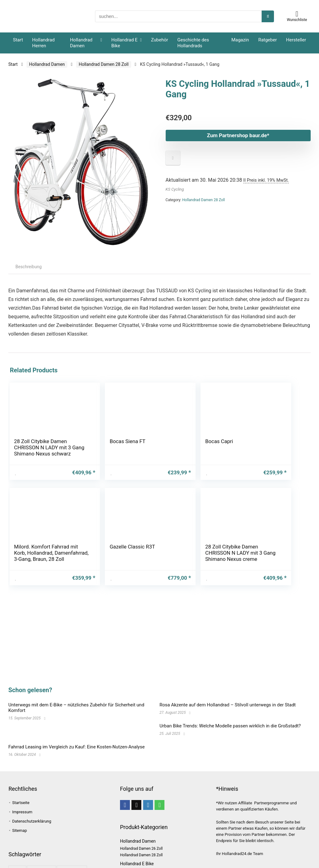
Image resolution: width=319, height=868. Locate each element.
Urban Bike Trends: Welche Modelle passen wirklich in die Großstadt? (230, 726)
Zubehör (159, 40)
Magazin (240, 40)
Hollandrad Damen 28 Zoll (104, 64)
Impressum (22, 812)
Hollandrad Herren (43, 43)
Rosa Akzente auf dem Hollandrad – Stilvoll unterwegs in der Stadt (228, 705)
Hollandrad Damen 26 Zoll (141, 849)
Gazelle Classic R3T (230, 444)
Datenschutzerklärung (32, 821)
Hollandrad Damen (81, 43)
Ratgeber (267, 40)
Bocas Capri (129, 441)
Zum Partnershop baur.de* (224, 135)
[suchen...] (268, 16)
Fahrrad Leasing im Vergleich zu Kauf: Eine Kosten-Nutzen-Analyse (77, 747)
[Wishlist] (297, 14)
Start (18, 40)
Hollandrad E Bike (124, 43)
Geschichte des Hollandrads (193, 43)
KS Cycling (175, 189)
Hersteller (296, 40)
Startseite (21, 803)
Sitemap (19, 830)
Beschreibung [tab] (29, 267)
